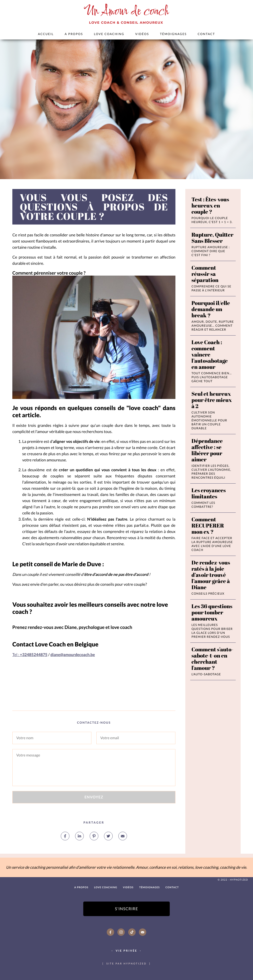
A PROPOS (74, 34)
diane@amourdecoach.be (73, 655)
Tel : (30, 655)
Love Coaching (109, 34)
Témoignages (173, 34)
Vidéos (142, 34)
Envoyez (94, 797)
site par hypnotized (126, 964)
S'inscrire (126, 909)
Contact (206, 34)
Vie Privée (126, 951)
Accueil (46, 34)
